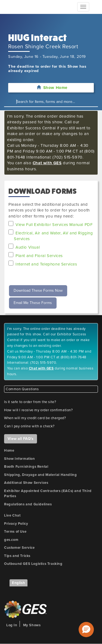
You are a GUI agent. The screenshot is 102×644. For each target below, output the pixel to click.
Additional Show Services (26, 483)
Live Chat (12, 515)
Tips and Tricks (17, 556)
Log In (12, 625)
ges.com (11, 540)
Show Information (20, 459)
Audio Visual (28, 247)
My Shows (32, 625)
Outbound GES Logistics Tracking (33, 564)
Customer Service (19, 548)
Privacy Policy (16, 524)
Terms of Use (15, 532)
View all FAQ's (21, 439)
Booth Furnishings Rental (26, 467)
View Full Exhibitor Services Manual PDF (54, 225)
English (18, 583)
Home (9, 451)
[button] (86, 630)
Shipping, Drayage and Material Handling (40, 475)
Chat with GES (47, 163)
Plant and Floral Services (39, 256)
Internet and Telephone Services (46, 264)
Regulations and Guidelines (28, 504)
